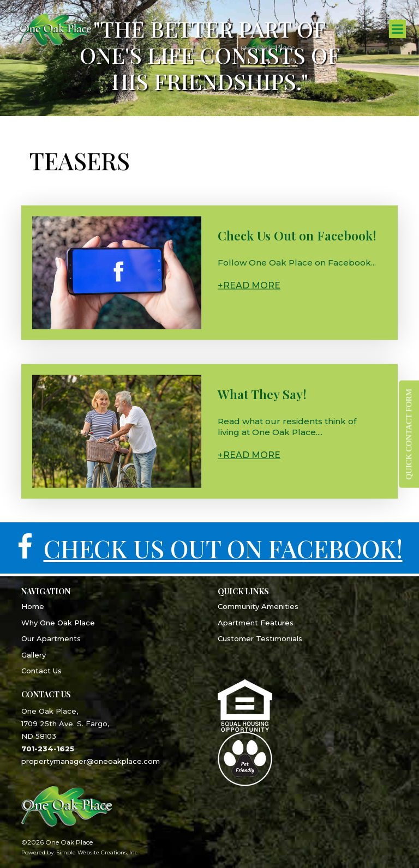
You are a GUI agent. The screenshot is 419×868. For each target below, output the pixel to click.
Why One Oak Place (58, 623)
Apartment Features (256, 623)
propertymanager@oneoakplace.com (91, 761)
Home (33, 606)
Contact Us (41, 671)
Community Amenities (258, 606)
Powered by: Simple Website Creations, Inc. (80, 852)
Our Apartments (51, 638)
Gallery (34, 655)
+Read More (249, 288)
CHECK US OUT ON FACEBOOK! (223, 548)
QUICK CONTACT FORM (409, 434)
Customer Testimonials (260, 638)
